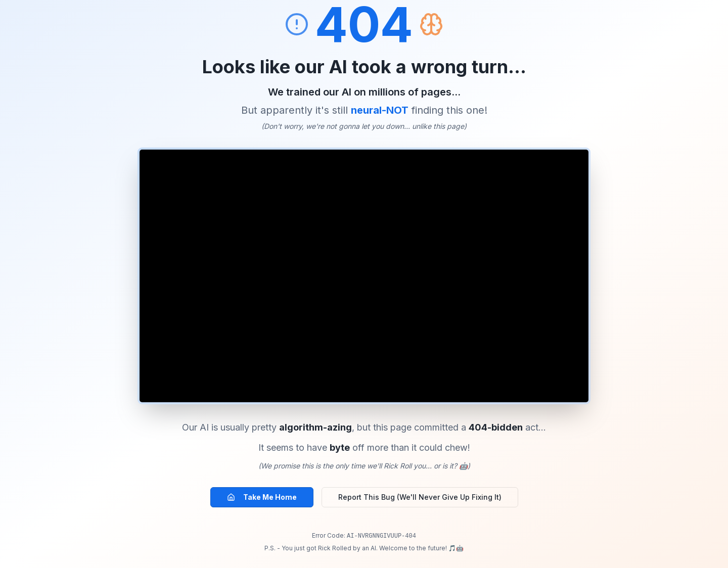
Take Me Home (262, 497)
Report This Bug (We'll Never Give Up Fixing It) (420, 497)
